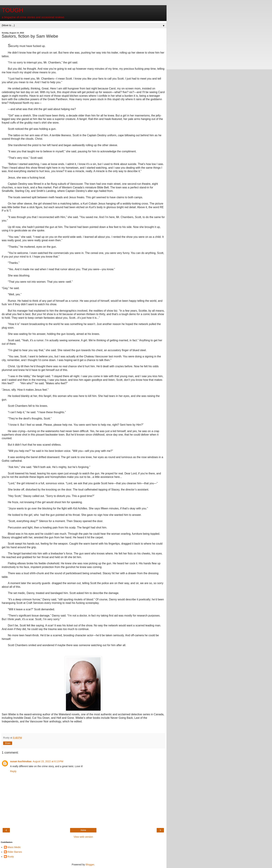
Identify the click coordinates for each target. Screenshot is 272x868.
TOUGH (12, 10)
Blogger (90, 865)
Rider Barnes (15, 852)
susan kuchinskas (21, 761)
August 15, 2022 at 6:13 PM (48, 761)
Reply (13, 771)
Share (8, 743)
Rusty (11, 857)
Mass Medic (14, 847)
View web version (83, 837)
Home (83, 830)
